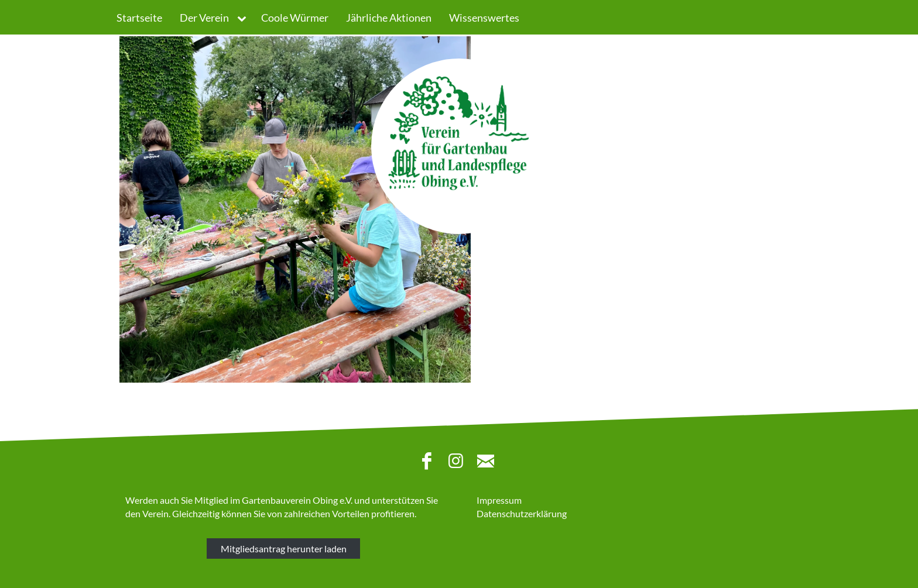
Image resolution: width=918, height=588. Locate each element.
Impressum (499, 500)
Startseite (139, 18)
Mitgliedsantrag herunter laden (284, 549)
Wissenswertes (484, 18)
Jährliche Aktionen (389, 18)
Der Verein (204, 18)
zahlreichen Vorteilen (327, 513)
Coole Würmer (295, 18)
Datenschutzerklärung (522, 513)
